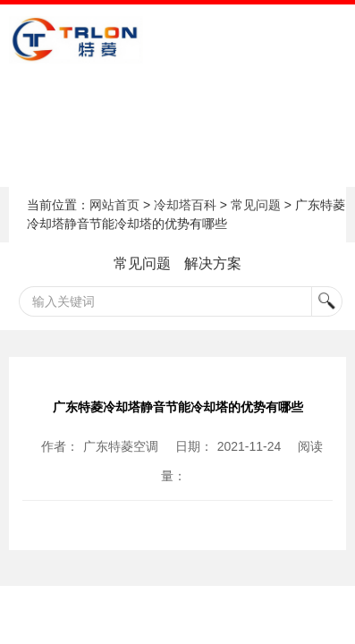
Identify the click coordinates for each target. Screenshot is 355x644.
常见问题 (256, 205)
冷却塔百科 (185, 205)
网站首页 (114, 205)
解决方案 (213, 263)
